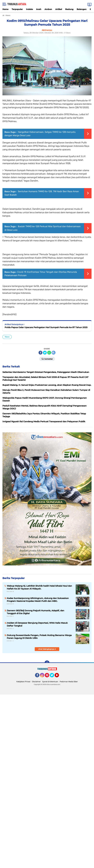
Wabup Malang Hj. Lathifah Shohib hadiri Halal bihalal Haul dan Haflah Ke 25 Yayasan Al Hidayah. (39, 587)
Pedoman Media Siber (69, 682)
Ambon (48, 9)
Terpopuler (17, 9)
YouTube (59, 676)
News (7, 337)
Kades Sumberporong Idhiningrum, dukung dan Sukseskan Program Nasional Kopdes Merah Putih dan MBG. (38, 600)
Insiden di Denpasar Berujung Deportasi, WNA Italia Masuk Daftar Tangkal (37, 624)
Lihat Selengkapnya (47, 649)
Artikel (59, 9)
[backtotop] (47, 663)
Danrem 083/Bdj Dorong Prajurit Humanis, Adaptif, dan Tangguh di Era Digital (35, 612)
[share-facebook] (40, 353)
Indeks (29, 9)
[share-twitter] (45, 353)
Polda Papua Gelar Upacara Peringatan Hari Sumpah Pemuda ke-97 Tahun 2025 (46, 327)
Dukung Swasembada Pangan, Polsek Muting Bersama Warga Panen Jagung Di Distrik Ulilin (39, 637)
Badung (69, 9)
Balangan (82, 9)
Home (5, 9)
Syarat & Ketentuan (50, 682)
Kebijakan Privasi (23, 682)
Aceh (39, 9)
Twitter (53, 676)
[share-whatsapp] (49, 353)
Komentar (47, 359)
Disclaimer (36, 682)
